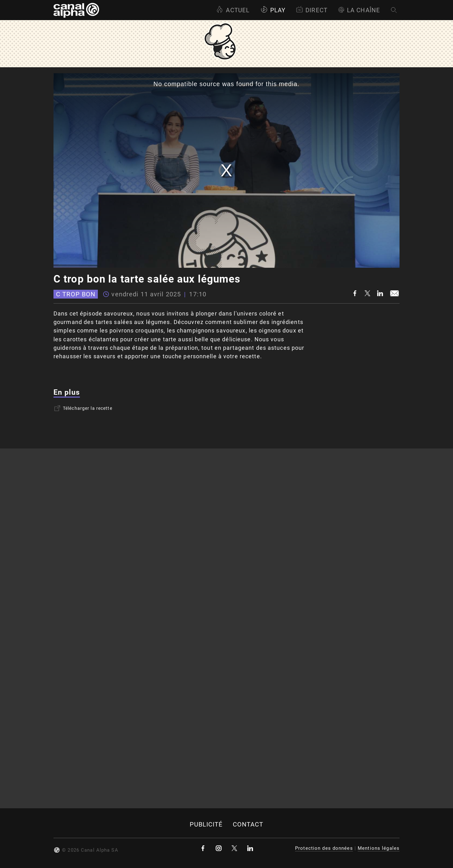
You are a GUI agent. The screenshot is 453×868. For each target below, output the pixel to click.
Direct (312, 10)
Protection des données (324, 848)
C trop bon (76, 294)
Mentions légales (379, 848)
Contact (248, 824)
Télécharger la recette (83, 408)
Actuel (233, 10)
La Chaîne (359, 10)
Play (273, 10)
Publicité (206, 824)
